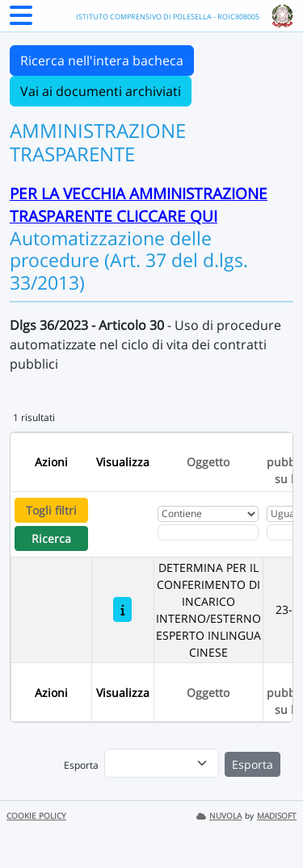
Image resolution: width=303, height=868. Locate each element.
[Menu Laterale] (21, 20)
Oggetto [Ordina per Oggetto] (208, 462)
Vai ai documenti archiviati (101, 91)
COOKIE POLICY (36, 816)
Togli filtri (51, 510)
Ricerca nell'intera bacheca (102, 61)
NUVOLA (219, 816)
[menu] (162, 763)
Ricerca (51, 538)
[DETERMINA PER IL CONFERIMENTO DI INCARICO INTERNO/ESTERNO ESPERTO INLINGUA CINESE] (122, 609)
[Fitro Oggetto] (208, 532)
